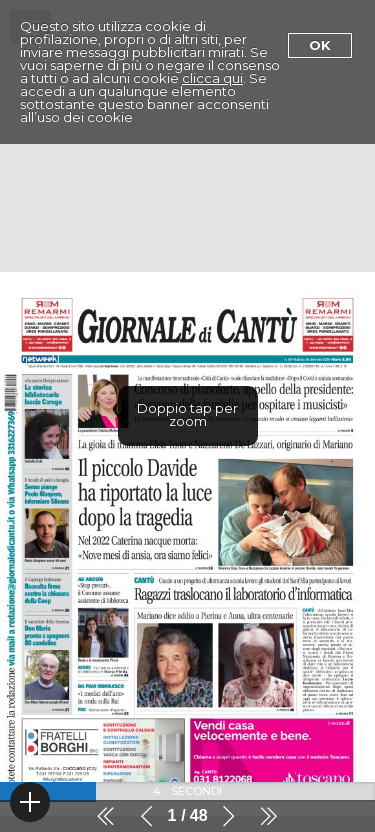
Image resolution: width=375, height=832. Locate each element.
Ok (320, 45)
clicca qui (212, 78)
